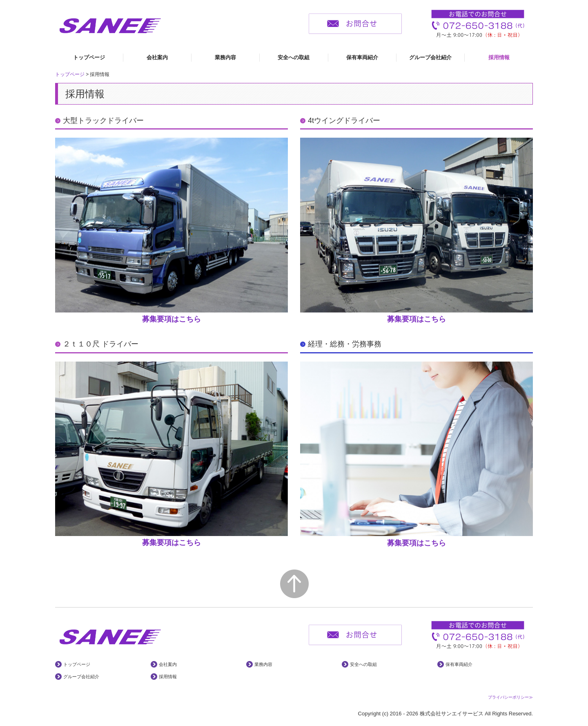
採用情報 (499, 57)
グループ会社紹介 (430, 57)
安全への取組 (294, 57)
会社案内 (157, 57)
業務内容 (225, 57)
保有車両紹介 (362, 57)
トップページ (89, 57)
